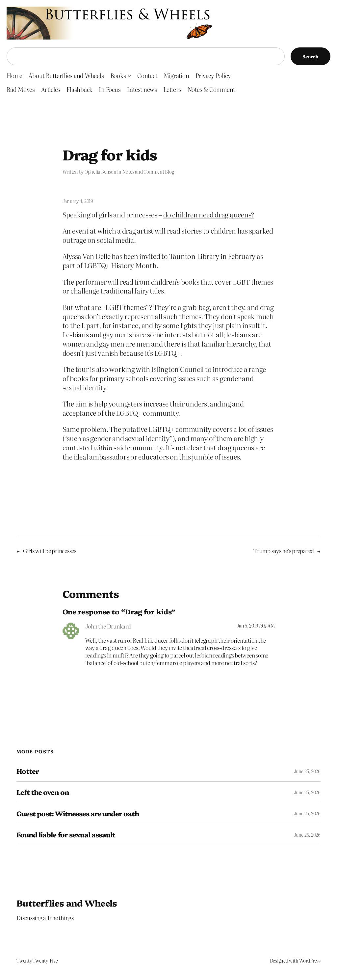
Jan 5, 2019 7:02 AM (256, 626)
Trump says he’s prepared (284, 551)
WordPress (310, 961)
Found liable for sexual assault (66, 835)
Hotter (28, 771)
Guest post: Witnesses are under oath (78, 813)
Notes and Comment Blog (148, 172)
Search (311, 56)
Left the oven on (43, 792)
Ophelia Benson (101, 172)
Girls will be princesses (50, 551)
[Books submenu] (129, 76)
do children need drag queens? (209, 214)
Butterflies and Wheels (67, 903)
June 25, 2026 (307, 771)
